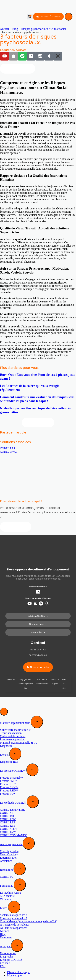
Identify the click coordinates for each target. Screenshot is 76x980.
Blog (3, 934)
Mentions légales (55, 682)
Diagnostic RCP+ (10, 762)
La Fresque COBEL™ (13, 771)
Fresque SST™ (9, 781)
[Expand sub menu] (37, 722)
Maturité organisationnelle (15, 723)
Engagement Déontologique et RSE (25, 684)
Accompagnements (11, 844)
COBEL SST (7, 813)
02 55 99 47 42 (38, 650)
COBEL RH (7, 816)
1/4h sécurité (7, 896)
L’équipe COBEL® (11, 960)
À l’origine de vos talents (14, 925)
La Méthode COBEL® (13, 803)
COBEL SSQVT (10, 829)
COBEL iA (6, 877)
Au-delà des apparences (14, 928)
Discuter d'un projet (18, 972)
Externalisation (9, 858)
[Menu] (69, 17)
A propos (6, 946)
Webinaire (6, 899)
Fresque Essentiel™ (11, 778)
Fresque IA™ (8, 794)
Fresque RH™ (8, 784)
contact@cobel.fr (38, 655)
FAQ (3, 966)
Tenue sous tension (11, 733)
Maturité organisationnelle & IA (18, 743)
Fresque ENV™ (9, 787)
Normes (5, 931)
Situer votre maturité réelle (15, 730)
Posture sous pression (12, 739)
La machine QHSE (11, 893)
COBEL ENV (8, 819)
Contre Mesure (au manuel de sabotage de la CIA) (29, 921)
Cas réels (5, 963)
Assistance (6, 861)
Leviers (5, 755)
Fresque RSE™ (9, 790)
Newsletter (6, 937)
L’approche (6, 957)
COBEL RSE (8, 822)
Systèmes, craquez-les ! (13, 915)
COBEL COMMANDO (14, 835)
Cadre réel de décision (13, 736)
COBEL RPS (7, 448)
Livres (4, 908)
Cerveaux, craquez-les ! (13, 918)
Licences (11, 679)
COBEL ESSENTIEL (12, 810)
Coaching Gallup (10, 851)
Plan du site (64, 684)
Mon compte (14, 975)
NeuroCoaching (9, 854)
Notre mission (8, 953)
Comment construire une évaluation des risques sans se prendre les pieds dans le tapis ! (37, 399)
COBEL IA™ (8, 832)
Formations (7, 886)
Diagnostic (6, 746)
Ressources (7, 870)
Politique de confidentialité (42, 682)
